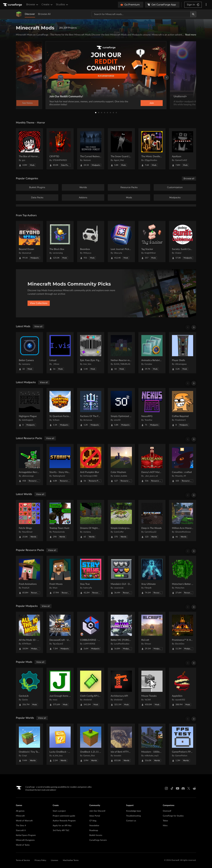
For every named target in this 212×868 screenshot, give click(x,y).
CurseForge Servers (98, 840)
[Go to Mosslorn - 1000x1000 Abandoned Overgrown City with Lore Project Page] (152, 744)
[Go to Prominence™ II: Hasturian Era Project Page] (183, 632)
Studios (62, 5)
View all (38, 326)
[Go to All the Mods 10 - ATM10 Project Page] (29, 632)
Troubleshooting (133, 816)
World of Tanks (23, 845)
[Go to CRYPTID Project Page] (60, 149)
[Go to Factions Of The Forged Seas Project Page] (91, 409)
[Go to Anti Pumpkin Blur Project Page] (91, 465)
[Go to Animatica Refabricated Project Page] (152, 353)
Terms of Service (23, 860)
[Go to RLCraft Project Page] (152, 632)
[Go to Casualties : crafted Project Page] (183, 465)
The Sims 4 (21, 826)
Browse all (189, 179)
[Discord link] (183, 788)
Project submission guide (64, 816)
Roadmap (94, 830)
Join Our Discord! (97, 811)
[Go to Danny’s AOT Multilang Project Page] (152, 465)
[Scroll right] (194, 327)
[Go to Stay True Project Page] (91, 576)
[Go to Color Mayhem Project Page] (121, 465)
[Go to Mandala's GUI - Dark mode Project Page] (121, 576)
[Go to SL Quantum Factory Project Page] (60, 409)
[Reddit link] (194, 788)
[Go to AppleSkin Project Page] (183, 688)
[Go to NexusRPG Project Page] (152, 409)
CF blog (93, 821)
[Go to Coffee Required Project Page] (183, 409)
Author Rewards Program (64, 821)
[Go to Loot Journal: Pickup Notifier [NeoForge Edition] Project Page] (121, 242)
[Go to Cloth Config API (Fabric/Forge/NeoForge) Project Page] (91, 688)
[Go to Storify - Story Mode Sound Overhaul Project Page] (60, 465)
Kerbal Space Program (26, 835)
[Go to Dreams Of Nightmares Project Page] (91, 520)
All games (20, 811)
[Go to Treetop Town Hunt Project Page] (60, 520)
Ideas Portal (95, 816)
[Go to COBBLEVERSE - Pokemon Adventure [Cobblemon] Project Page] (91, 632)
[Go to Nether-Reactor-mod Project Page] (121, 353)
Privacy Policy (40, 860)
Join (152, 103)
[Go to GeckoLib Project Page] (29, 688)
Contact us (131, 821)
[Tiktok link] (172, 788)
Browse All (44, 14)
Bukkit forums (96, 835)
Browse (32, 5)
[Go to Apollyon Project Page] (183, 149)
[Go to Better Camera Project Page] (29, 353)
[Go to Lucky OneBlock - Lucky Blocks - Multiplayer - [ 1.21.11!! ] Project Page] (60, 744)
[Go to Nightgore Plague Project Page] (29, 409)
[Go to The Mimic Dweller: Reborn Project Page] (152, 149)
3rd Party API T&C (61, 830)
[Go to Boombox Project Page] (91, 242)
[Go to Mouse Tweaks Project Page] (152, 688)
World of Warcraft (24, 821)
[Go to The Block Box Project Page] (60, 242)
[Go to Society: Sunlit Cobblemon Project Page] (183, 242)
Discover (30, 14)
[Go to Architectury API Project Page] (121, 688)
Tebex (165, 821)
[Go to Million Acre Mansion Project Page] (183, 520)
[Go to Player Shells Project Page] (183, 353)
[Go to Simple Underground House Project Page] (121, 520)
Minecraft (20, 816)
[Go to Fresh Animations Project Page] (29, 576)
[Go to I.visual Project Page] (60, 353)
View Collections (39, 303)
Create (47, 5)
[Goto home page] (13, 5)
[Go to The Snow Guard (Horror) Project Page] (121, 149)
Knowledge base (134, 811)
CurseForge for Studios (173, 816)
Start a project (59, 811)
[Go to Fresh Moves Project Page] (60, 576)
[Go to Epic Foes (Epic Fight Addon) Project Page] (91, 353)
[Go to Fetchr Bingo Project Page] (29, 520)
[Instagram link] (166, 788)
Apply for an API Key (62, 826)
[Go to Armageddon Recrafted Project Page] (29, 465)
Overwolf (167, 811)
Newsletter (94, 826)
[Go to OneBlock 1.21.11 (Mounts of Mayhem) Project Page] (91, 744)
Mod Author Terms (71, 860)
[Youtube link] (178, 788)
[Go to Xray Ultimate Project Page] (152, 576)
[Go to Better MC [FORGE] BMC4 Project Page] (121, 632)
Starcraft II (21, 830)
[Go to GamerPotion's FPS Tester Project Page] (183, 744)
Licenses (55, 860)
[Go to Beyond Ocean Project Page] (29, 242)
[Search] (193, 14)
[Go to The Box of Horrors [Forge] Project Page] (29, 149)
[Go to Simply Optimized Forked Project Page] (121, 409)
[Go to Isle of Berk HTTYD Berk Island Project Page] (121, 744)
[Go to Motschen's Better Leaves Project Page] (183, 576)
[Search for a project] (141, 14)
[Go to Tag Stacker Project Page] (152, 242)
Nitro (165, 826)
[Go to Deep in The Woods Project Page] (152, 520)
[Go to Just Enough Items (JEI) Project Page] (60, 688)
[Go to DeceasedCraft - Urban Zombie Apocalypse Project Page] (60, 632)
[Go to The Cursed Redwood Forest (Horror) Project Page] (91, 149)
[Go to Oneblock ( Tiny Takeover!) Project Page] (29, 744)
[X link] (189, 788)
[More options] (206, 5)
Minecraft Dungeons (25, 840)
